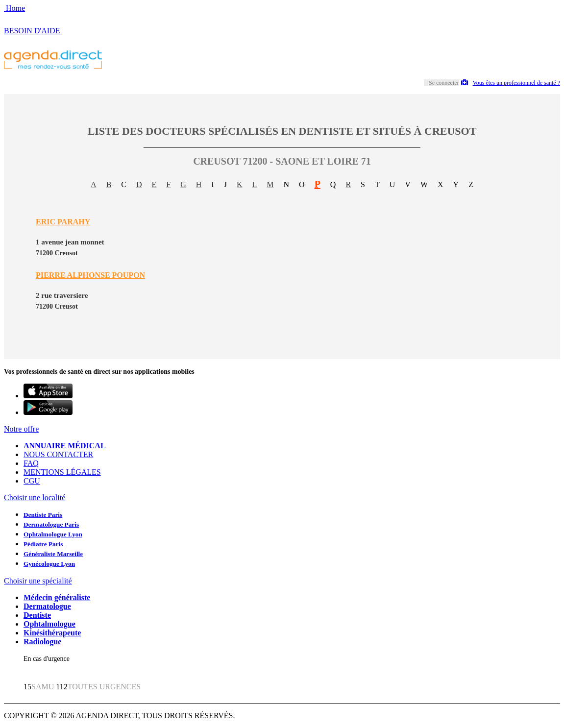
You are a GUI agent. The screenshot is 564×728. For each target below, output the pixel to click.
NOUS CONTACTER (58, 454)
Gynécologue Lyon (49, 564)
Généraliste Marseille (53, 554)
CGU (32, 481)
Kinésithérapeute (52, 633)
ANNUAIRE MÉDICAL (65, 446)
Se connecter (444, 83)
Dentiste (37, 615)
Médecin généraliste (57, 597)
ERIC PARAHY (63, 222)
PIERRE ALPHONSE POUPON (90, 275)
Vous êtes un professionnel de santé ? (511, 83)
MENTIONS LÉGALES (62, 472)
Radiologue (42, 642)
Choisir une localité (35, 497)
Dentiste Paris (43, 515)
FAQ (31, 463)
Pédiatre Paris (43, 544)
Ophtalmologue (49, 624)
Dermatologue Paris (51, 524)
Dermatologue (47, 606)
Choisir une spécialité (38, 581)
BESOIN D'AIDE (33, 31)
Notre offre (21, 429)
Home (14, 8)
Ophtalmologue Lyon (53, 534)
